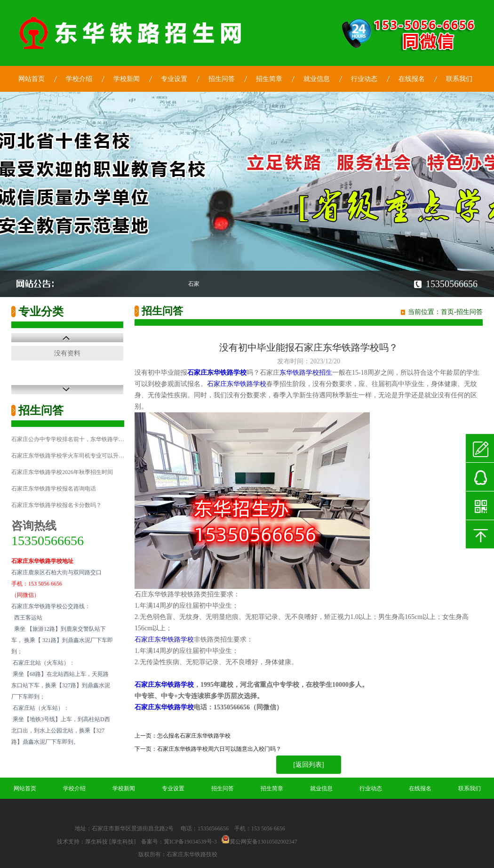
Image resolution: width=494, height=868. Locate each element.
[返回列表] (308, 765)
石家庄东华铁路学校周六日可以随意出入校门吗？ (219, 749)
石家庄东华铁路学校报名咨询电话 (54, 489)
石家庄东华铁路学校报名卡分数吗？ (56, 505)
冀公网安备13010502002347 (263, 842)
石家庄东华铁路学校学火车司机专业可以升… (68, 456)
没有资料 (67, 353)
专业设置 (174, 79)
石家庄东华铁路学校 (237, 384)
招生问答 (222, 79)
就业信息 (317, 79)
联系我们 (459, 79)
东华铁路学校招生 (306, 373)
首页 (447, 312)
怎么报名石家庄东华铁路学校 (194, 736)
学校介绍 (79, 79)
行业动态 (364, 79)
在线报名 (412, 79)
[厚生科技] (122, 842)
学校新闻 (127, 79)
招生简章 (269, 79)
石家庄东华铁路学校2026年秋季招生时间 (62, 472)
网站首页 (32, 79)
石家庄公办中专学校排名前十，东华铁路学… (68, 439)
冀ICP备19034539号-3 (190, 842)
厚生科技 (96, 842)
